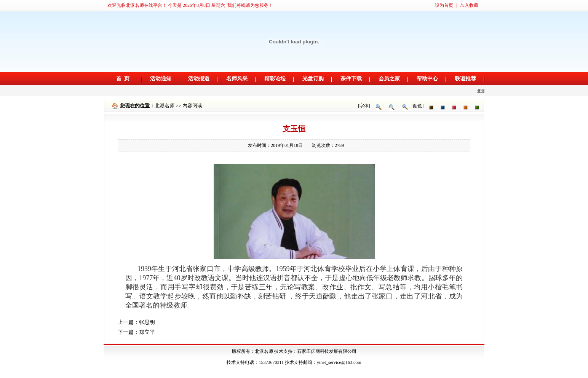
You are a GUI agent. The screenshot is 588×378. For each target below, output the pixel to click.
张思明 (147, 322)
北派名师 (165, 106)
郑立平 (147, 332)
